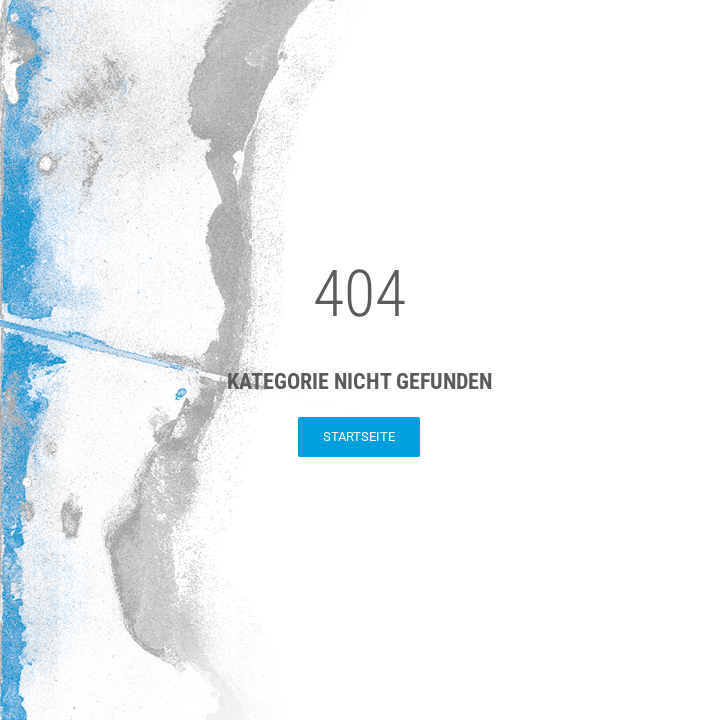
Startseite (359, 436)
